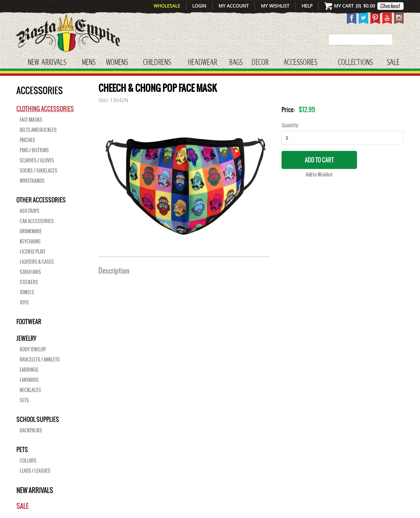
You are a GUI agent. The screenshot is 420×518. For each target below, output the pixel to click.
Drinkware (31, 231)
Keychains (30, 241)
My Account (234, 6)
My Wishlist (275, 6)
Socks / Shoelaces (39, 171)
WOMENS (117, 63)
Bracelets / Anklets (40, 360)
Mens (89, 63)
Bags (236, 63)
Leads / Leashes (35, 471)
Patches (27, 140)
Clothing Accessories (45, 109)
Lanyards (29, 380)
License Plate (33, 252)
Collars (28, 461)
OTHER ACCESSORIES (41, 200)
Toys (24, 302)
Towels (27, 292)
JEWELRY (26, 338)
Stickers (29, 282)
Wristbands (32, 181)
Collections (355, 63)
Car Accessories (37, 221)
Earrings (29, 370)
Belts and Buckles (38, 130)
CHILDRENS (157, 63)
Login (199, 6)
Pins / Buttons (34, 150)
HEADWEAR (202, 63)
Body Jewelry (33, 349)
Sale (393, 63)
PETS (22, 449)
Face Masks (31, 120)
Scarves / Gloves (37, 160)
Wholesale (167, 6)
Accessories (300, 63)
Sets (24, 400)
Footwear (29, 321)
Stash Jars (30, 272)
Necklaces (30, 390)
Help (307, 6)
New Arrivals (47, 63)
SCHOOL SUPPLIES (38, 419)
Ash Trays (30, 211)
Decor (260, 63)
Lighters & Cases (37, 262)
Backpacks (31, 430)
